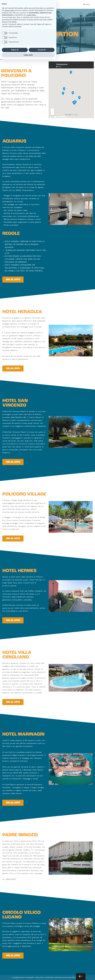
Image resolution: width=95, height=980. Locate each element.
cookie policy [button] (31, 935)
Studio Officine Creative (75, 977)
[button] (51, 209)
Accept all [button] (42, 970)
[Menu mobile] (87, 4)
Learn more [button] (28, 975)
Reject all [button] (15, 970)
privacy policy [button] (10, 931)
